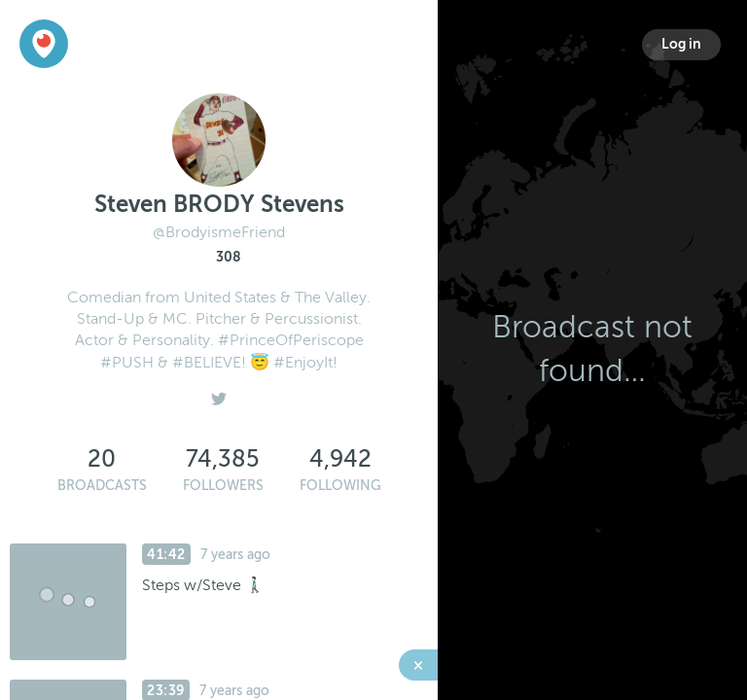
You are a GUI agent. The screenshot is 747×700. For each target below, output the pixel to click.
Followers (223, 486)
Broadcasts (102, 486)
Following (340, 486)
